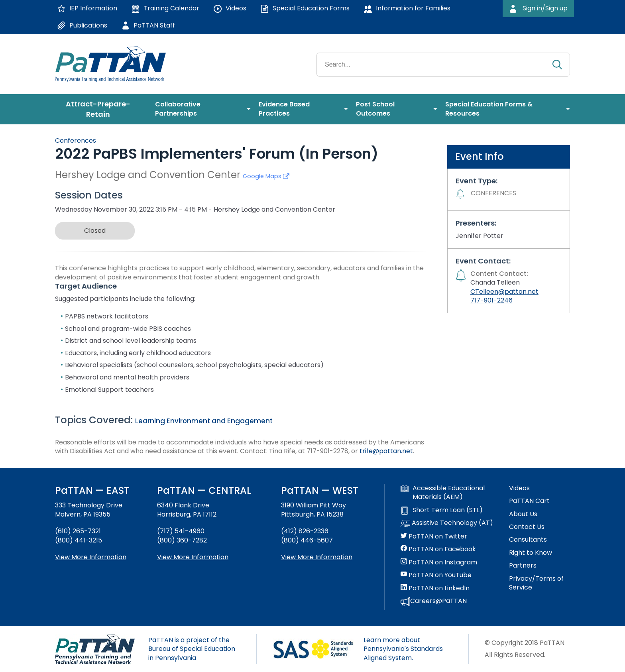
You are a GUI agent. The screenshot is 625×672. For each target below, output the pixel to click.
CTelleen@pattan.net (504, 292)
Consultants (528, 540)
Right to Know (531, 553)
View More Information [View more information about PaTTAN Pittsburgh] (317, 557)
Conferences (76, 140)
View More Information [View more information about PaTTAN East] (91, 557)
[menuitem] (101, 109)
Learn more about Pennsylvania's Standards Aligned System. (403, 649)
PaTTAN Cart (529, 501)
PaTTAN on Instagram (439, 562)
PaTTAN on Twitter (434, 536)
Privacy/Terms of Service (536, 583)
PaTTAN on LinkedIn (435, 588)
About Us (523, 514)
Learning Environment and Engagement (204, 421)
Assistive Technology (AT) (447, 523)
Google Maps (266, 176)
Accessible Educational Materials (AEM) (443, 493)
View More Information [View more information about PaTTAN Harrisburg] (193, 557)
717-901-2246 (491, 300)
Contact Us (527, 527)
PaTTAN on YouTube (436, 575)
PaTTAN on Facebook (438, 549)
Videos (519, 488)
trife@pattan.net (386, 451)
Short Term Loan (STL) (442, 510)
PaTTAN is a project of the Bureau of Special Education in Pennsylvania (192, 649)
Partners (523, 566)
